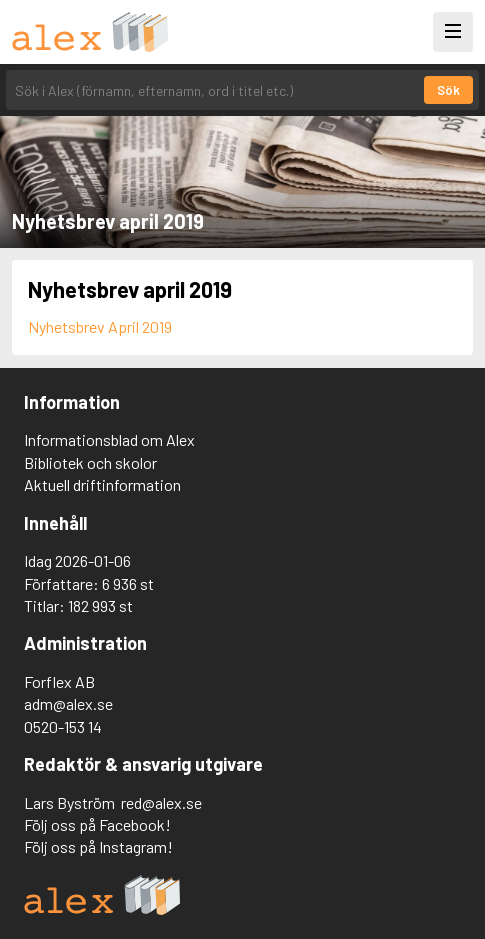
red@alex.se (161, 802)
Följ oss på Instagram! (98, 846)
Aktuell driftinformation (102, 484)
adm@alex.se (68, 703)
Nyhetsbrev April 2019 (100, 326)
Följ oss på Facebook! (97, 824)
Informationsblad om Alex (109, 439)
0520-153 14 (63, 726)
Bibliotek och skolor (90, 462)
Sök (448, 90)
